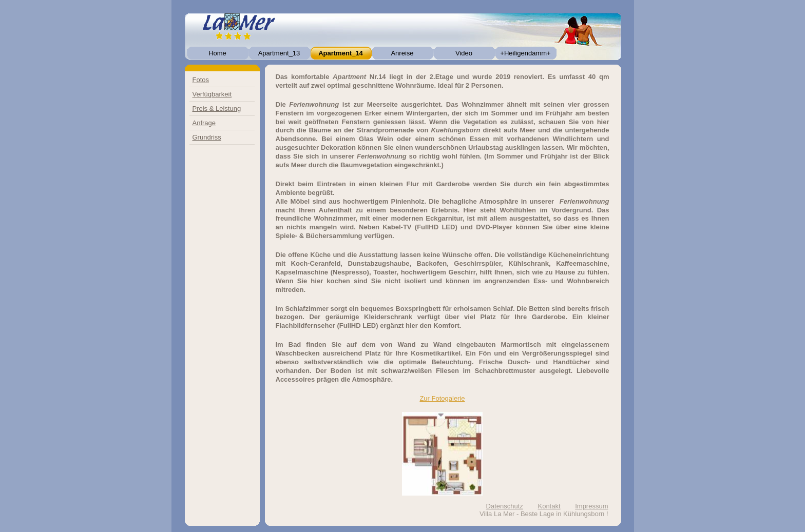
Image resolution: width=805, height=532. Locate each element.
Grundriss (207, 137)
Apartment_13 (279, 53)
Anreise (402, 53)
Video (464, 53)
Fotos (201, 80)
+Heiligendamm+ (525, 53)
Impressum (591, 506)
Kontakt (549, 506)
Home (217, 53)
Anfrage (204, 123)
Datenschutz (505, 506)
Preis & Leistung (217, 109)
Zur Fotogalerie (442, 398)
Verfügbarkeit (212, 94)
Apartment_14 (341, 53)
